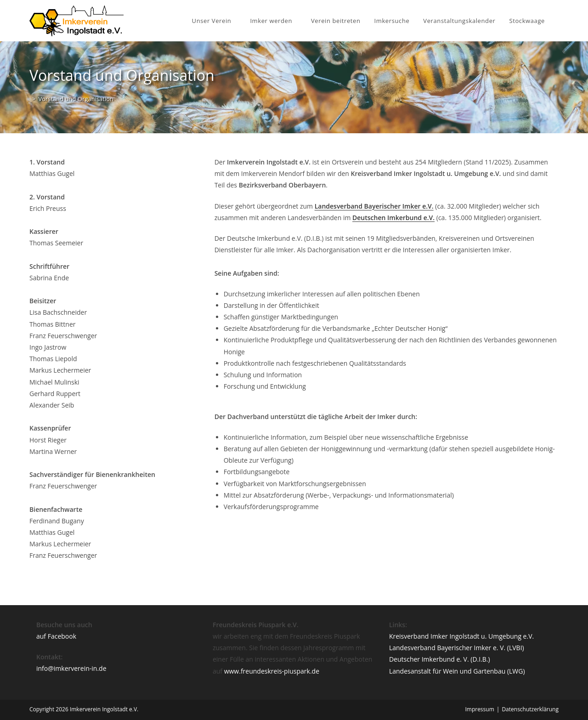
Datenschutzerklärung (530, 709)
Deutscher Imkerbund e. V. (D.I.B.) (440, 659)
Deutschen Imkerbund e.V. (393, 218)
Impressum (479, 709)
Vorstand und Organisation (76, 99)
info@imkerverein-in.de (71, 668)
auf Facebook (56, 636)
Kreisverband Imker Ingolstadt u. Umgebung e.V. (461, 636)
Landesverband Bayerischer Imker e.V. (374, 206)
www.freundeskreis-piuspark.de (272, 671)
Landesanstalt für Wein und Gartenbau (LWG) (457, 671)
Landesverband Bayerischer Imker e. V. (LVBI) (457, 648)
